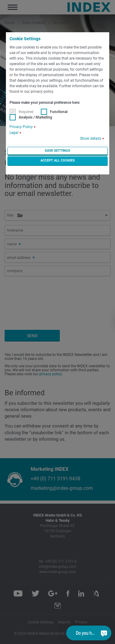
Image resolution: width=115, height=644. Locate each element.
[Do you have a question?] (104, 633)
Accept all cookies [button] (58, 160)
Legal (14, 133)
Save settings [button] (57, 151)
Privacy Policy (21, 127)
